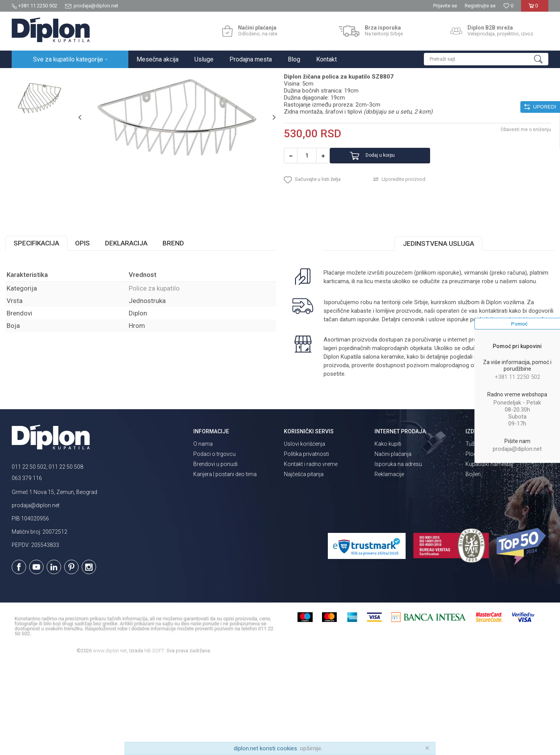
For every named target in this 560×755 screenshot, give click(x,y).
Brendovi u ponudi (215, 556)
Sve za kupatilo (69, 76)
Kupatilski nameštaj (489, 556)
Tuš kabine (479, 536)
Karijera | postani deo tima (225, 566)
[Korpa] (535, 9)
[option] (45, 122)
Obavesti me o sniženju (519, 207)
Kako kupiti (388, 536)
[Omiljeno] (508, 6)
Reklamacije (389, 566)
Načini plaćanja (393, 546)
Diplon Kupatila (29, 76)
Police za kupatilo (166, 76)
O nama (203, 536)
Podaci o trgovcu (214, 546)
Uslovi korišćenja (304, 536)
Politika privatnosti (306, 546)
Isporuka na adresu (398, 556)
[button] (486, 59)
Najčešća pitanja (304, 566)
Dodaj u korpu (394, 234)
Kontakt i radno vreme (311, 556)
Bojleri (473, 566)
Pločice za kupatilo (488, 546)
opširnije (311, 748)
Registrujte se (480, 6)
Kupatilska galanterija (116, 76)
